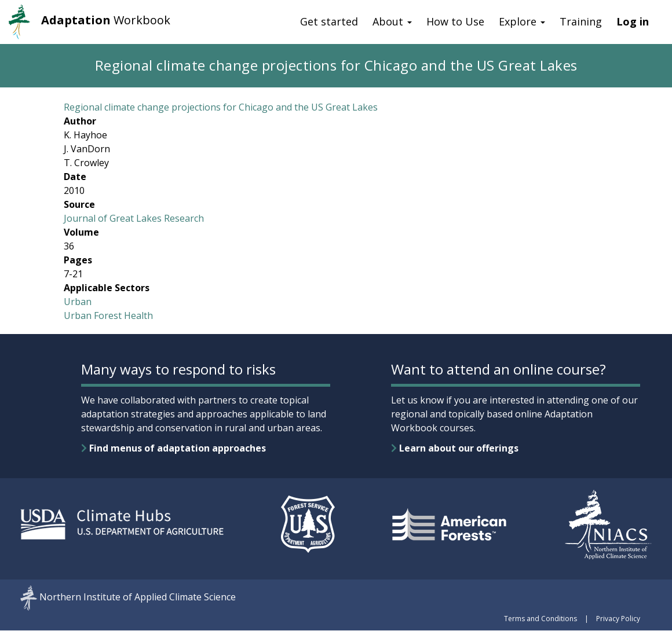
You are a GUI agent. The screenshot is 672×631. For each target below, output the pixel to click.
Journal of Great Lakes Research (134, 218)
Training (581, 21)
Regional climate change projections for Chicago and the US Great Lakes (221, 107)
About (392, 21)
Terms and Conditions (540, 619)
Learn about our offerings (455, 448)
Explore (522, 21)
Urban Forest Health (108, 315)
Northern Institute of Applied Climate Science (138, 597)
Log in (633, 21)
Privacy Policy (618, 619)
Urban (78, 302)
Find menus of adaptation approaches (174, 448)
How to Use (455, 21)
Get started (329, 21)
